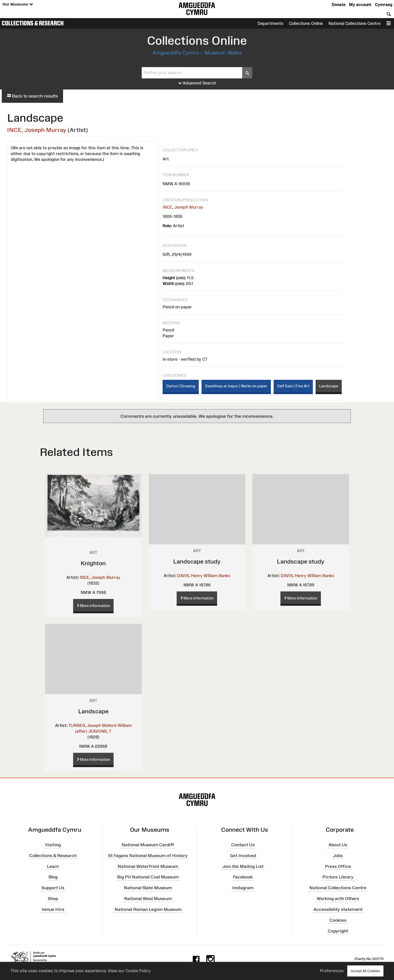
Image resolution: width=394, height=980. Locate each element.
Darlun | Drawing (181, 386)
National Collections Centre (354, 23)
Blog (53, 877)
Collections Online (306, 23)
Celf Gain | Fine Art (293, 386)
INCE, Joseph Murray (37, 130)
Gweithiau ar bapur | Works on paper (236, 386)
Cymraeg (384, 5)
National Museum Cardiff (148, 845)
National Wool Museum (148, 899)
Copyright (338, 931)
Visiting (53, 845)
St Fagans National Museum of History (148, 856)
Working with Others (338, 899)
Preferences (332, 971)
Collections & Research (33, 23)
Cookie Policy (138, 971)
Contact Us (243, 845)
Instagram (243, 888)
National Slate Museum (148, 888)
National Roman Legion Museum (148, 909)
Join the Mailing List (243, 866)
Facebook (243, 877)
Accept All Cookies (365, 971)
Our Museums (18, 4)
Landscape (329, 386)
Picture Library (338, 877)
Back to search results (32, 96)
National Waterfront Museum (148, 866)
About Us (338, 845)
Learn (53, 866)
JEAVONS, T (100, 731)
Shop (53, 899)
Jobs (338, 856)
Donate (339, 5)
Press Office (338, 866)
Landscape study (197, 561)
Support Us (53, 888)
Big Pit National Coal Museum (148, 877)
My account (360, 5)
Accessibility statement (338, 909)
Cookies (338, 920)
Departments (270, 23)
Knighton (93, 563)
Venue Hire (53, 909)
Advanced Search (197, 83)
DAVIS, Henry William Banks (204, 576)
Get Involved (243, 856)
